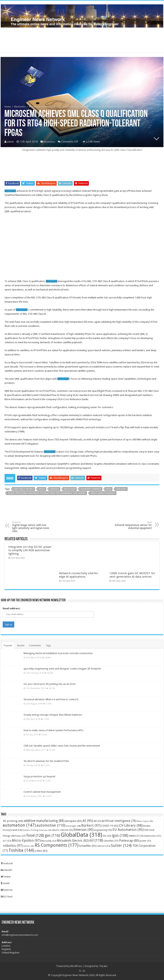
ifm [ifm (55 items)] (107, 836)
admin (11, 142)
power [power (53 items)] (145, 841)
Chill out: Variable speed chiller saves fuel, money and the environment (62, 746)
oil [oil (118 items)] (96, 840)
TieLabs (103, 966)
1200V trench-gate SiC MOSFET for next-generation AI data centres (132, 575)
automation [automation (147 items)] (19, 825)
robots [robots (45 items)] (29, 846)
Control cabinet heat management (42, 792)
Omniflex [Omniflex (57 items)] (111, 841)
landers (55, 489)
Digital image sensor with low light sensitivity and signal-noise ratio (32, 527)
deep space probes (24, 489)
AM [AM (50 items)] (97, 821)
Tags (48, 645)
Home (8, 107)
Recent (21, 645)
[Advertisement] (82, 40)
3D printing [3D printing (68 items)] (13, 821)
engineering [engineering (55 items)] (103, 830)
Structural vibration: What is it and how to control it (51, 699)
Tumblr (5, 883)
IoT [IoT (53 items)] (7, 841)
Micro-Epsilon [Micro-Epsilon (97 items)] (26, 840)
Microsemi (10, 191)
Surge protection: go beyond (39, 776)
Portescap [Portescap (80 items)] (129, 841)
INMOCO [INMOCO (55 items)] (136, 836)
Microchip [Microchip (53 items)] (49, 841)
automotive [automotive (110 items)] (51, 825)
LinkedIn (6, 870)
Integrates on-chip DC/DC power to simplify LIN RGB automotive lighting (30, 550)
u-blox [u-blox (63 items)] (41, 851)
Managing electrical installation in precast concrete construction (58, 653)
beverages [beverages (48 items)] (73, 826)
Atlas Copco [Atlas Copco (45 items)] (145, 821)
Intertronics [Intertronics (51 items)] (153, 836)
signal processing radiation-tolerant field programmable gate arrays (47, 493)
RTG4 (109, 489)
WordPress (76, 966)
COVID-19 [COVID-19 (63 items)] (110, 826)
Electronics (20, 107)
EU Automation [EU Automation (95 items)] (128, 830)
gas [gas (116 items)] (52, 835)
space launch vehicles (103, 493)
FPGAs (42, 489)
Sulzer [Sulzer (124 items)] (121, 845)
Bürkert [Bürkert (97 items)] (91, 825)
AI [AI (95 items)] (88, 821)
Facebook (7, 863)
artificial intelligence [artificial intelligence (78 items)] (119, 821)
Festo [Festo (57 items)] (20, 836)
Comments (35, 645)
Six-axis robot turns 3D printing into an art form (50, 684)
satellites (121, 489)
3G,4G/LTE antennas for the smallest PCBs (46, 761)
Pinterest (7, 890)
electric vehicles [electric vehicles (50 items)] (62, 830)
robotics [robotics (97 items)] (13, 846)
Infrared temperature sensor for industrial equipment (132, 525)
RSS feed (7, 897)
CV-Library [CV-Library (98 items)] (131, 825)
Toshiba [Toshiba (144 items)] (21, 850)
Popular (8, 645)
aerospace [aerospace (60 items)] (73, 821)
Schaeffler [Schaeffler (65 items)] (88, 846)
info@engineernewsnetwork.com (20, 935)
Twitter (6, 877)
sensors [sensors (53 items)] (104, 846)
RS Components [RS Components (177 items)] (57, 845)
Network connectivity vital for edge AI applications (79, 575)
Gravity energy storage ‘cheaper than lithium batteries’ (53, 715)
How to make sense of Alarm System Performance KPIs (53, 730)
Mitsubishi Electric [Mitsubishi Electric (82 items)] (73, 841)
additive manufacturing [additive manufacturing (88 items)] (44, 821)
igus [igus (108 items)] (120, 835)
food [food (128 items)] (35, 835)
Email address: (12, 608)
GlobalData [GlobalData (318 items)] (81, 835)
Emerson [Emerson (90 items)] (83, 830)
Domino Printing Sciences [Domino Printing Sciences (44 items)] (37, 830)
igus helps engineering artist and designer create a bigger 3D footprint (62, 669)
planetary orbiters (91, 489)
